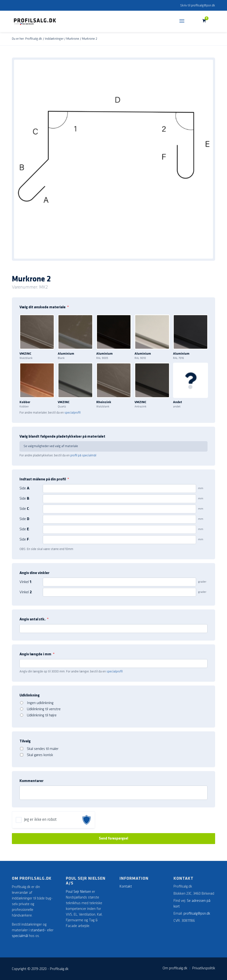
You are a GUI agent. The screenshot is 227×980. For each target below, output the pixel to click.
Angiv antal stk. (34, 619)
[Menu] (182, 21)
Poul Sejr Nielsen (78, 892)
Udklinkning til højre (42, 715)
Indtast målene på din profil (44, 479)
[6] (119, 540)
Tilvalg (25, 741)
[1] (119, 489)
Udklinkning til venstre (44, 709)
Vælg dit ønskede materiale (44, 307)
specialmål (20, 936)
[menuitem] (175, 968)
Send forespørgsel (113, 839)
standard (37, 930)
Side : (25, 488)
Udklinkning (30, 695)
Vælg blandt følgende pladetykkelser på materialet (62, 437)
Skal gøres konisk (40, 755)
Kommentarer (31, 781)
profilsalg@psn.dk (203, 6)
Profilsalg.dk (34, 39)
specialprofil (72, 413)
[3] (119, 509)
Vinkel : (26, 582)
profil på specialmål (83, 456)
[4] (119, 519)
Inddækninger (54, 39)
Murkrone (73, 39)
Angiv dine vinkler (34, 573)
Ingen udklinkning (40, 703)
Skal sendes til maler (43, 749)
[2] (119, 499)
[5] (119, 529)
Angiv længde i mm (37, 654)
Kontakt (126, 887)
